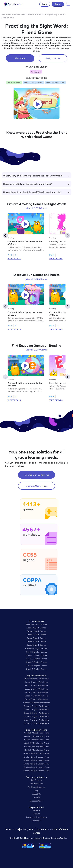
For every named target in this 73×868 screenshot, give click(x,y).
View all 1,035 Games (36, 208)
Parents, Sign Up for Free (36, 475)
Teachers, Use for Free (36, 486)
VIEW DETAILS (14, 259)
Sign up (58, 4)
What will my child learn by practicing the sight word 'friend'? (36, 176)
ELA (24, 14)
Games (17, 14)
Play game (20, 58)
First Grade (33, 14)
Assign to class (53, 58)
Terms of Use (12, 829)
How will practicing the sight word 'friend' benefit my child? (36, 192)
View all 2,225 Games (36, 279)
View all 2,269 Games (36, 350)
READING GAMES (33, 82)
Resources (6, 14)
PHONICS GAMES (55, 82)
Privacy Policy (28, 829)
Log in (45, 4)
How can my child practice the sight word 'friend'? (36, 184)
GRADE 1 (36, 72)
